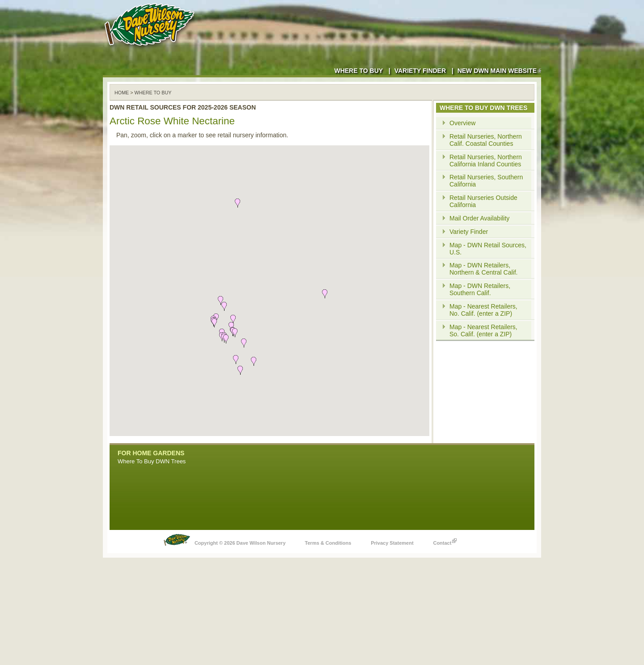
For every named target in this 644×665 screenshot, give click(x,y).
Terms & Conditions (328, 543)
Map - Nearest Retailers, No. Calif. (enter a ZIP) (483, 310)
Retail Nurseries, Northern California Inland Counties (486, 161)
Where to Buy (358, 71)
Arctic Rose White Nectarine (172, 121)
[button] (254, 361)
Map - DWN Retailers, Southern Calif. (480, 289)
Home (122, 93)
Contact (445, 541)
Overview (462, 123)
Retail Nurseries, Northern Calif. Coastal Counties (486, 140)
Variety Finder (420, 71)
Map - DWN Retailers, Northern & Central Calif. (484, 269)
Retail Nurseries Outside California (483, 201)
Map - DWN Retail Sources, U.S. (488, 249)
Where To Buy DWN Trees (152, 461)
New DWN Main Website (499, 71)
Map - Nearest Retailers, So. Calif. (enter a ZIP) (483, 330)
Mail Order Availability (479, 218)
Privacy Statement (392, 543)
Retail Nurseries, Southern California (486, 181)
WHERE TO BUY (153, 93)
